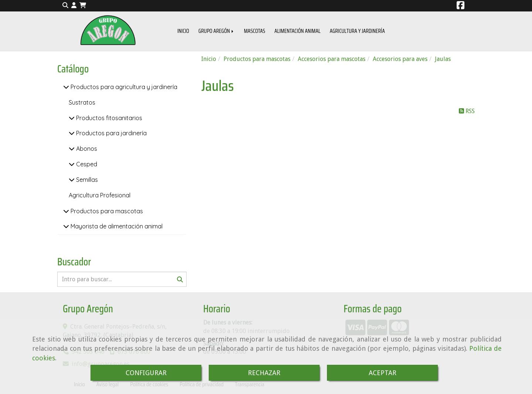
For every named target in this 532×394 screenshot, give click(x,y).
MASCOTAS (255, 31)
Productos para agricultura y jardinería (123, 87)
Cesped (86, 164)
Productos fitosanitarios (108, 118)
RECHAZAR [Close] (264, 373)
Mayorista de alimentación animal (116, 226)
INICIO (183, 31)
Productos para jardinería (111, 133)
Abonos (86, 149)
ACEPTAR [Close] (383, 373)
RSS (467, 111)
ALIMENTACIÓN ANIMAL (298, 31)
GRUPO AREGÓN (216, 31)
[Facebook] (461, 6)
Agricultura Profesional (100, 195)
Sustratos (82, 102)
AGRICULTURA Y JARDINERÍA (357, 31)
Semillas (86, 180)
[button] (74, 6)
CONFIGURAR (146, 373)
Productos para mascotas (106, 211)
